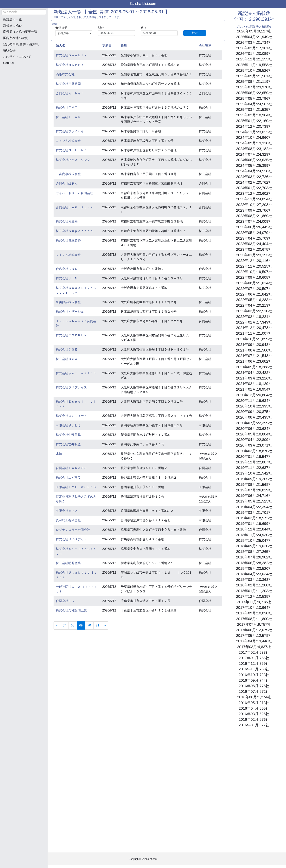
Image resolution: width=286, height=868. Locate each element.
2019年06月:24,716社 (254, 496)
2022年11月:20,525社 (254, 266)
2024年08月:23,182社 (254, 149)
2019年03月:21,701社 (254, 513)
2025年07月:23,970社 (254, 87)
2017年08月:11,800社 (254, 619)
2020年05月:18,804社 (254, 434)
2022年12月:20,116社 (254, 261)
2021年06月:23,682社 (254, 361)
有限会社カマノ (67, 511)
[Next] (105, 625)
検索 (195, 33)
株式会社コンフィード (71, 416)
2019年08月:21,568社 (254, 485)
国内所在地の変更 (16, 38)
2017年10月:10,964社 (254, 608)
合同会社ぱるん (67, 184)
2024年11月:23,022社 (254, 132)
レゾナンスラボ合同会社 (73, 530)
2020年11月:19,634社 (254, 401)
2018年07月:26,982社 (254, 557)
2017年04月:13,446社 (254, 641)
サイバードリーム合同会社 (75, 193)
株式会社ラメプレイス (71, 387)
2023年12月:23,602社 (254, 193)
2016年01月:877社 (254, 725)
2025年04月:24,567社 (254, 104)
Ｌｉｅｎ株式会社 (68, 255)
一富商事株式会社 (68, 174)
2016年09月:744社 (254, 680)
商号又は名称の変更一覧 (20, 32)
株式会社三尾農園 (68, 84)
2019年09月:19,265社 (254, 479)
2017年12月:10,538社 (254, 596)
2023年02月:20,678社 (254, 249)
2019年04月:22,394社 (254, 507)
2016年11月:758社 (254, 669)
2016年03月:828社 (254, 714)
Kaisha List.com (143, 4)
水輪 (59, 454)
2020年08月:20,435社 (254, 417)
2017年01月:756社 (254, 658)
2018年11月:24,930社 (254, 535)
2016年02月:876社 (254, 719)
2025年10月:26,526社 (254, 70)
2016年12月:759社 (254, 663)
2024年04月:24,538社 (254, 171)
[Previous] (57, 625)
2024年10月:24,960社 (254, 137)
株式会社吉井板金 (68, 444)
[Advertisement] (24, 89)
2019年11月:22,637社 (254, 468)
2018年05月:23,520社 (254, 568)
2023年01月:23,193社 (254, 255)
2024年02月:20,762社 (254, 182)
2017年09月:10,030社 (254, 613)
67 (64, 625)
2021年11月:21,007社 (254, 333)
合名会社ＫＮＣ (67, 269)
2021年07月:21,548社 (254, 356)
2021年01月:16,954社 (254, 389)
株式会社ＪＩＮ (67, 278)
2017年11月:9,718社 (254, 602)
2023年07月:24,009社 (254, 221)
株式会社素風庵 (67, 221)
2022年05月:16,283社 (254, 300)
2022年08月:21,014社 (254, 283)
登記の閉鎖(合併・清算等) (21, 44)
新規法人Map (12, 26)
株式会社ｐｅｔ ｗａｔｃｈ (76, 373)
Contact (8, 63)
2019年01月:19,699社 (254, 524)
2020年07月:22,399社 (254, 423)
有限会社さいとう (68, 425)
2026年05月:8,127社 (254, 31)
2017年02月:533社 (254, 652)
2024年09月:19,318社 (254, 143)
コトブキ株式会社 (68, 141)
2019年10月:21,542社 (254, 473)
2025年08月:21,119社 (254, 82)
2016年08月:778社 (254, 686)
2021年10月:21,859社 (254, 339)
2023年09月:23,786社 (254, 210)
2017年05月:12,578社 (254, 636)
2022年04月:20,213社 (254, 305)
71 (98, 625)
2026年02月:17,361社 (254, 48)
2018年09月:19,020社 (254, 546)
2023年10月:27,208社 (254, 205)
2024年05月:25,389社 (254, 165)
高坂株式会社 (65, 74)
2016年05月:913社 (254, 703)
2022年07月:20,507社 (254, 289)
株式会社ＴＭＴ (67, 108)
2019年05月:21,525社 (254, 501)
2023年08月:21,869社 (254, 216)
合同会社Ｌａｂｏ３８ (71, 468)
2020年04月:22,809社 (254, 440)
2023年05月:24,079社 (254, 233)
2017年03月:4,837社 (254, 647)
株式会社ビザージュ (70, 312)
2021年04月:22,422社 (254, 373)
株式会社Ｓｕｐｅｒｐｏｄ (75, 231)
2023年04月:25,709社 (254, 238)
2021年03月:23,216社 (254, 378)
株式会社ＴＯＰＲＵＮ (71, 335)
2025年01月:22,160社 (254, 121)
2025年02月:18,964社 (254, 115)
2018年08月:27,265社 (254, 552)
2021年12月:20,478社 (254, 328)
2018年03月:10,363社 (254, 580)
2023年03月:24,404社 (254, 244)
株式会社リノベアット (71, 539)
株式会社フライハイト (71, 131)
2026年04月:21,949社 (254, 37)
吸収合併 (9, 50)
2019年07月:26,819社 (254, 490)
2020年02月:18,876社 (254, 451)
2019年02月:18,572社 (254, 518)
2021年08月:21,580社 (254, 350)
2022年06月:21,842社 (254, 294)
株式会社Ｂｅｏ (67, 359)
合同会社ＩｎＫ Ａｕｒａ (75, 207)
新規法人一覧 (12, 19)
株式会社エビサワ (68, 478)
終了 (144, 28)
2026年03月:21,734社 (254, 42)
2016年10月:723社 (254, 675)
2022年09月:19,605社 (254, 277)
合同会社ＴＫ (65, 601)
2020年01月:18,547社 (254, 457)
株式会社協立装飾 (68, 240)
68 (73, 625)
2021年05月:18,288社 (254, 367)
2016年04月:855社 (254, 708)
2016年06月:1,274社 (254, 697)
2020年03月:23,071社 (254, 445)
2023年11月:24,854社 (254, 199)
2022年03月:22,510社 (254, 311)
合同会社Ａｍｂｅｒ (70, 93)
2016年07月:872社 (254, 691)
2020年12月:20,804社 (254, 395)
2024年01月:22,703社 (254, 188)
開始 (101, 28)
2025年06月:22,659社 (254, 93)
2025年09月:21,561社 (254, 76)
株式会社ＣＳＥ (67, 349)
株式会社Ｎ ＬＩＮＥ (71, 150)
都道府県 (62, 28)
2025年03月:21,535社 (254, 109)
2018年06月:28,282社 (254, 563)
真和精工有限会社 (68, 520)
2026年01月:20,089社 (254, 54)
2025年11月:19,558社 (254, 65)
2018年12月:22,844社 (254, 529)
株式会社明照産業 (68, 563)
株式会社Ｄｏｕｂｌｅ (71, 55)
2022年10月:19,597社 (254, 272)
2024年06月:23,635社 (254, 160)
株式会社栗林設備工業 (71, 610)
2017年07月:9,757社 (254, 624)
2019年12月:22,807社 (254, 462)
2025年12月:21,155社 (254, 59)
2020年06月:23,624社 (254, 429)
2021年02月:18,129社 (254, 384)
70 (89, 625)
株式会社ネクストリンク (73, 160)
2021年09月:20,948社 (254, 345)
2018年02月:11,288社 (254, 585)
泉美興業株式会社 (68, 302)
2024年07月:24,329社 (254, 154)
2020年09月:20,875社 (254, 412)
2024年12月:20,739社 (254, 126)
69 (82, 625)
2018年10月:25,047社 (254, 540)
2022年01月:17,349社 (254, 322)
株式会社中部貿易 (68, 435)
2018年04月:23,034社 (254, 574)
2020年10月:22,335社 (254, 406)
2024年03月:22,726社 (254, 177)
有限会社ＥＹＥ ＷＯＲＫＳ (76, 487)
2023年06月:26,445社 (254, 227)
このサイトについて (17, 57)
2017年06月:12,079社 (254, 630)
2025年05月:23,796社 (254, 98)
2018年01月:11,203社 (254, 591)
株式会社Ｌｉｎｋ (68, 117)
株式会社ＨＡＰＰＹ (70, 65)
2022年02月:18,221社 (254, 317)
